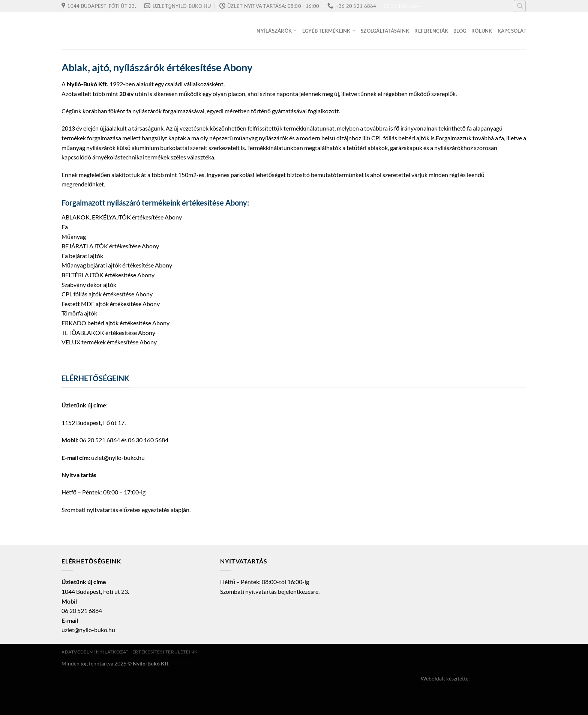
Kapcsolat (512, 31)
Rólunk (482, 31)
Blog (460, 31)
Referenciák (431, 31)
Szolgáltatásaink (385, 31)
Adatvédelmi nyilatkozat (95, 652)
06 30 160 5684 (402, 6)
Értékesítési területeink (165, 652)
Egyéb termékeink (329, 31)
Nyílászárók (277, 31)
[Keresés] (520, 6)
